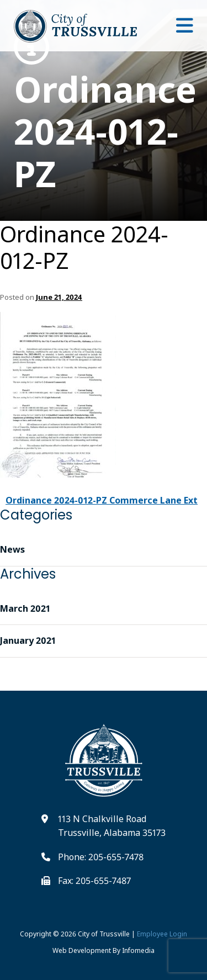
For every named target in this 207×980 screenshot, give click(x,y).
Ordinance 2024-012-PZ (104, 112)
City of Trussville (104, 934)
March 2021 (25, 608)
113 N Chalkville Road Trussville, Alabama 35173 (112, 826)
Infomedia (138, 950)
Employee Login (162, 934)
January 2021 (28, 640)
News (12, 549)
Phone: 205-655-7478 (101, 857)
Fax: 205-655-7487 (94, 881)
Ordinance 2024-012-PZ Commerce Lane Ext (102, 500)
